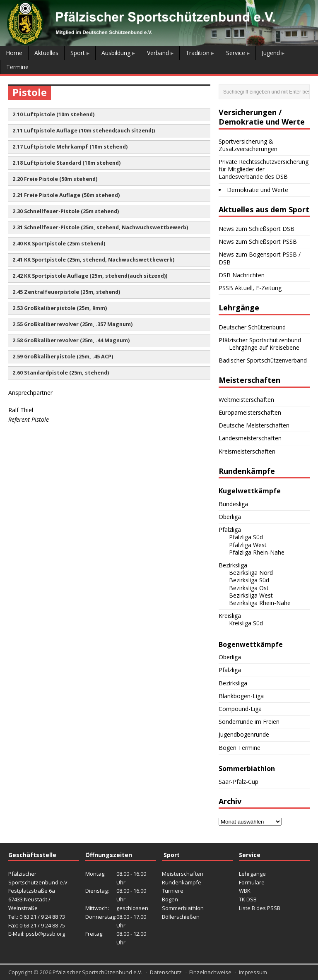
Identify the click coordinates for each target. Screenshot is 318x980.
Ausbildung (116, 53)
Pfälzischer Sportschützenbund (260, 340)
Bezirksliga (233, 565)
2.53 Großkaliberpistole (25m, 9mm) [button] (60, 308)
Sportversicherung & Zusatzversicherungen (248, 145)
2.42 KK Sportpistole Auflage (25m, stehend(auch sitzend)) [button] (90, 276)
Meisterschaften (183, 874)
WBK (245, 891)
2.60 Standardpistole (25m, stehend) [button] (61, 373)
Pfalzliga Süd (246, 537)
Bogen (170, 899)
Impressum (253, 972)
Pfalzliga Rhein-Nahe (257, 552)
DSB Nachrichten (242, 275)
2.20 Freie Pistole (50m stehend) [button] (55, 179)
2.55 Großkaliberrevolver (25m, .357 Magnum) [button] (72, 324)
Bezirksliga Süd (249, 580)
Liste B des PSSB (260, 908)
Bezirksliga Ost (249, 588)
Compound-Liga (240, 709)
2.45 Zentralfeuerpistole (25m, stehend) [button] (66, 292)
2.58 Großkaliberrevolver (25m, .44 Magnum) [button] (71, 340)
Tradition (198, 53)
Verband (158, 53)
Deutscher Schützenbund (252, 327)
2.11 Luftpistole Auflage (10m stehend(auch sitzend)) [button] (84, 131)
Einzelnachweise (210, 972)
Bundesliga (233, 504)
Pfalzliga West (248, 545)
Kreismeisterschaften (247, 451)
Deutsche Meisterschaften (254, 425)
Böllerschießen (181, 917)
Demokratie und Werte (258, 190)
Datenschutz (166, 972)
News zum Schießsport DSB (257, 229)
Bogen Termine (240, 748)
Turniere (173, 891)
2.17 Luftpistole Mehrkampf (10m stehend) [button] (70, 147)
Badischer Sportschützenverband (263, 360)
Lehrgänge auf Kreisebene (264, 347)
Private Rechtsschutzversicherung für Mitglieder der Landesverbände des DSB (264, 169)
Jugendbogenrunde (244, 734)
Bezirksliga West (251, 595)
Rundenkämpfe (182, 882)
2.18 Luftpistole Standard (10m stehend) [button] (66, 163)
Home (14, 53)
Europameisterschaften (250, 412)
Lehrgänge (252, 874)
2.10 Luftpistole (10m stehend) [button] (53, 114)
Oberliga (230, 517)
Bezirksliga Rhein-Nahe (260, 603)
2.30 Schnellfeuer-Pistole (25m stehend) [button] (66, 211)
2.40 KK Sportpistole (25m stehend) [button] (59, 244)
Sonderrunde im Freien (249, 722)
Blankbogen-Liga (241, 696)
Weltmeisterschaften (246, 400)
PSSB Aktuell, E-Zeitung (250, 288)
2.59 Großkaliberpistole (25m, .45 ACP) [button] (63, 357)
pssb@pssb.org (45, 934)
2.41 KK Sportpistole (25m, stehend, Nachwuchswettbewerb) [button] (93, 260)
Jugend (271, 53)
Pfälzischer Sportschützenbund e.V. (98, 972)
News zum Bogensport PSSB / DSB (260, 258)
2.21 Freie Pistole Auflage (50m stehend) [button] (66, 195)
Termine (17, 67)
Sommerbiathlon (183, 908)
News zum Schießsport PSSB (258, 241)
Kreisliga (230, 616)
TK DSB (248, 899)
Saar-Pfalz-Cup (238, 782)
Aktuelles (46, 53)
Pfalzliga (230, 530)
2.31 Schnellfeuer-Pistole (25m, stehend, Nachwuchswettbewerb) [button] (100, 227)
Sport (78, 53)
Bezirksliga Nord (251, 573)
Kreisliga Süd (246, 623)
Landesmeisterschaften (250, 438)
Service (236, 53)
